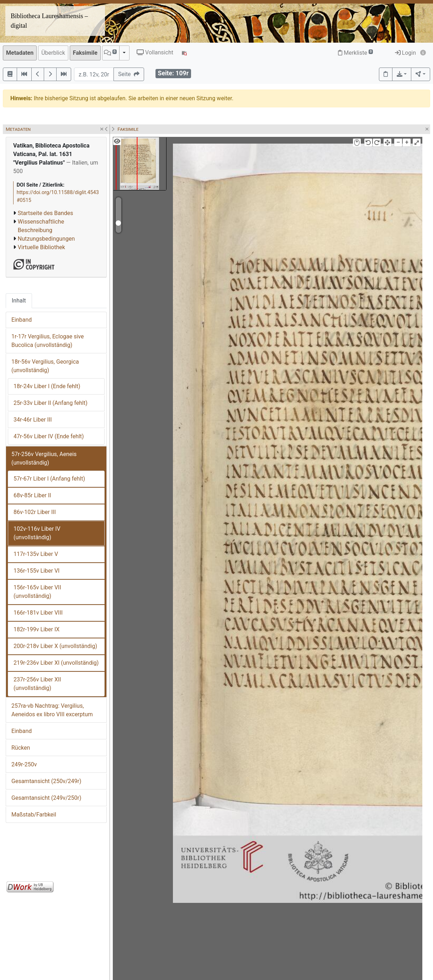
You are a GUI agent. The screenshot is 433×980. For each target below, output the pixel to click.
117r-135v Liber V (36, 554)
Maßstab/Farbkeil (34, 815)
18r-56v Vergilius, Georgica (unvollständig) (45, 366)
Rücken (21, 748)
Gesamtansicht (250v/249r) (46, 781)
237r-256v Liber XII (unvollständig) (37, 684)
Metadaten (20, 53)
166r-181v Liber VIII (38, 613)
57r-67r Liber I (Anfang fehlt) (49, 479)
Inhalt (19, 301)
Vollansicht (155, 52)
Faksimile (85, 53)
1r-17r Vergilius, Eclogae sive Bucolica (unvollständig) (47, 341)
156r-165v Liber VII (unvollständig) (37, 592)
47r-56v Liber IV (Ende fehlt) (49, 436)
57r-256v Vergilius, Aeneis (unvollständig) (44, 458)
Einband (22, 320)
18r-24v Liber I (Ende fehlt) (47, 386)
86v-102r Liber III (35, 512)
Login (405, 53)
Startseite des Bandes (46, 213)
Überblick (53, 53)
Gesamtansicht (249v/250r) (46, 798)
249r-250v (24, 764)
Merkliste (355, 53)
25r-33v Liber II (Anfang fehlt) (51, 403)
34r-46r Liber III (33, 420)
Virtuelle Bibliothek (41, 247)
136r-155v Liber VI (36, 571)
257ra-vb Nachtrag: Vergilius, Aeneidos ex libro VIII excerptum (52, 710)
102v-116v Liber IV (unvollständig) (37, 533)
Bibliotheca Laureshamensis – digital (49, 21)
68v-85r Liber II (32, 495)
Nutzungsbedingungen (46, 239)
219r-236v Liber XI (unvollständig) (56, 663)
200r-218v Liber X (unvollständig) (55, 646)
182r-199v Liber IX (36, 629)
